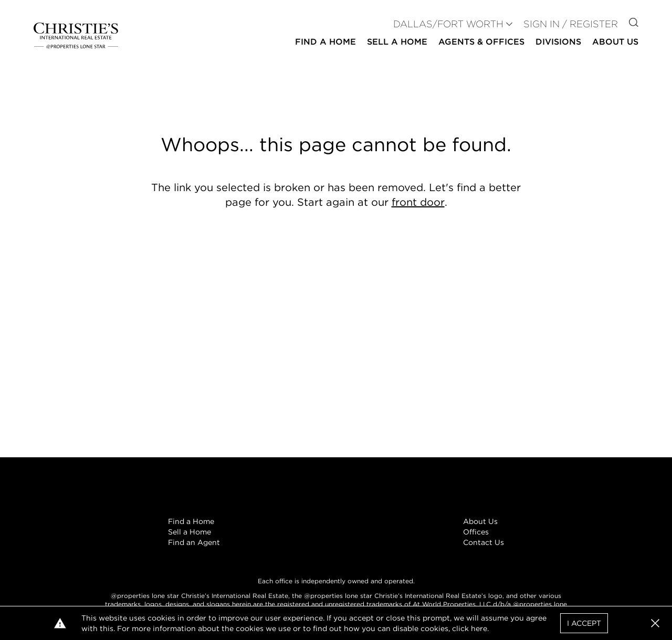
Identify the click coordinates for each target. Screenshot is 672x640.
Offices (476, 532)
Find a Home (191, 521)
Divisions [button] (558, 42)
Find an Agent (194, 542)
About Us (480, 521)
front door (418, 202)
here (479, 628)
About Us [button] (615, 42)
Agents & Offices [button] (481, 42)
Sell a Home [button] (397, 42)
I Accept (584, 623)
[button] (655, 623)
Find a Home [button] (325, 42)
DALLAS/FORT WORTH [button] (448, 24)
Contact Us (484, 542)
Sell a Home (190, 532)
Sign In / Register (571, 24)
